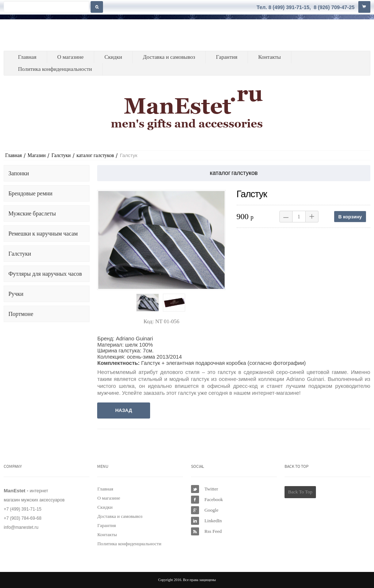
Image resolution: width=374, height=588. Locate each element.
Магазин (37, 155)
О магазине (70, 57)
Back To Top (300, 492)
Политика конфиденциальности (55, 69)
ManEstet (39, 35)
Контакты (270, 57)
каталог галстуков (96, 155)
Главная (27, 57)
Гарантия (227, 57)
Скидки (113, 57)
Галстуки (61, 155)
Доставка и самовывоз (169, 57)
